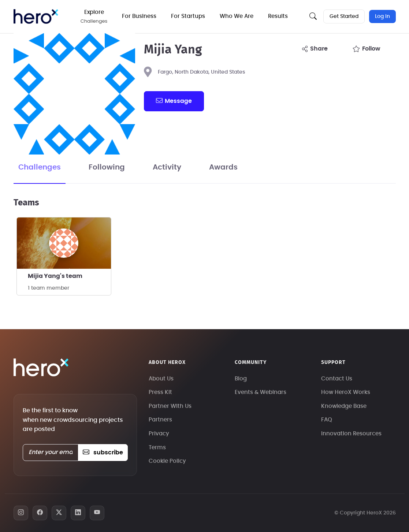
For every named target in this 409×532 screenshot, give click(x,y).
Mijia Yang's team (55, 276)
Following (107, 167)
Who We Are (237, 16)
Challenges (40, 167)
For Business (139, 16)
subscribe (103, 453)
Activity (167, 167)
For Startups (188, 16)
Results (278, 16)
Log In (382, 16)
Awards (223, 167)
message (174, 101)
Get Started (344, 16)
